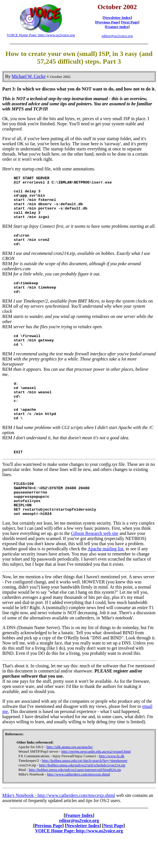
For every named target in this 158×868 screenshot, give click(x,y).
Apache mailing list (106, 579)
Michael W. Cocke (29, 76)
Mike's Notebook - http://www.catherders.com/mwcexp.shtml (59, 825)
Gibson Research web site (95, 563)
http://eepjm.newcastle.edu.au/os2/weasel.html (96, 781)
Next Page (130, 22)
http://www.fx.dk (112, 786)
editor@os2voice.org (117, 36)
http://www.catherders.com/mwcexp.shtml (79, 804)
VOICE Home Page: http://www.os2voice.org (41, 35)
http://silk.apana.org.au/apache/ (70, 777)
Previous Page (107, 22)
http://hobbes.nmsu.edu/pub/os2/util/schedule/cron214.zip (82, 795)
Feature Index (117, 27)
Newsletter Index (117, 18)
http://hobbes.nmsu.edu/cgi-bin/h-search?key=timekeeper (85, 791)
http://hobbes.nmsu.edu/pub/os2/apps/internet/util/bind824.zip (75, 800)
